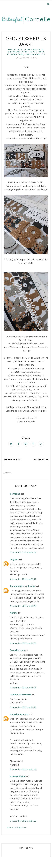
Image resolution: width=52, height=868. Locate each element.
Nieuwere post (13, 459)
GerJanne (15, 494)
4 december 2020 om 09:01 (23, 552)
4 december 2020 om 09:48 (23, 606)
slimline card (15, 54)
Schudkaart (14, 52)
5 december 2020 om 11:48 (23, 769)
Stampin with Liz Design (23, 586)
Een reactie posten (17, 828)
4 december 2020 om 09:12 (23, 579)
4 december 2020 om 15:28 (23, 688)
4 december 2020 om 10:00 (23, 643)
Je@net (14, 559)
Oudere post (40, 459)
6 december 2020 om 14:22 (23, 821)
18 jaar (28, 49)
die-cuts (38, 49)
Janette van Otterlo (21, 694)
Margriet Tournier (19, 714)
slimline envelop (35, 54)
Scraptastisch (17, 650)
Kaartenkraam (18, 776)
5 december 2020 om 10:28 (23, 707)
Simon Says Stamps (33, 52)
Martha (14, 613)
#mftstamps (15, 49)
